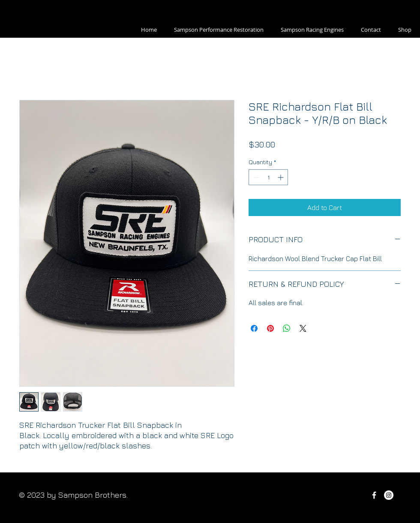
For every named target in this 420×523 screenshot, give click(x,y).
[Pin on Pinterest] (270, 328)
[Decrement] (255, 177)
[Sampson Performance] (389, 495)
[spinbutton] (268, 177)
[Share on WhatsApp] (287, 328)
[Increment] (281, 177)
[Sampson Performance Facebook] (374, 495)
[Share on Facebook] (254, 328)
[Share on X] (303, 328)
